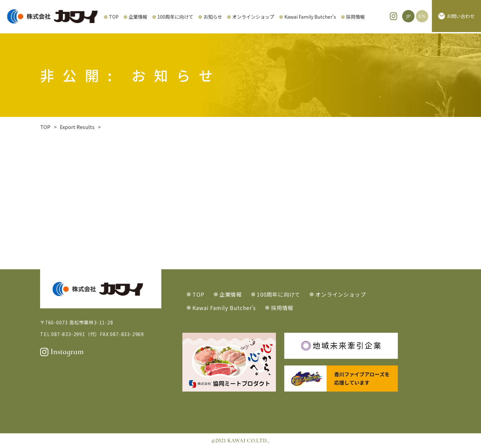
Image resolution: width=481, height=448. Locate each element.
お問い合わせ (456, 17)
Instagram (62, 352)
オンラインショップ (234, 17)
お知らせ (194, 17)
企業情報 (119, 17)
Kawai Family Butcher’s (291, 17)
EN (422, 17)
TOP (95, 17)
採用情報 (337, 17)
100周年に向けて (157, 17)
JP (409, 17)
